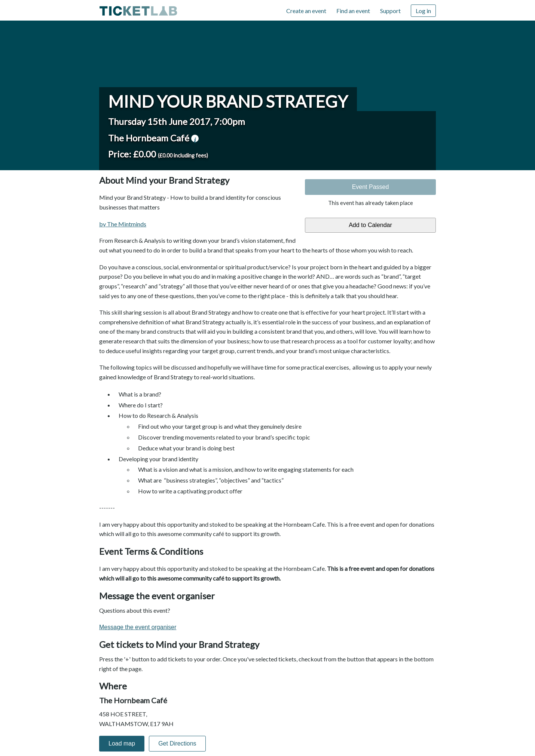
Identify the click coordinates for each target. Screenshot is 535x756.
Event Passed (371, 187)
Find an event (353, 11)
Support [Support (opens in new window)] (390, 11)
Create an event (306, 11)
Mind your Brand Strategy (228, 101)
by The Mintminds (123, 224)
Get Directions (177, 743)
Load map (122, 743)
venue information (195, 138)
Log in (423, 11)
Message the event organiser (138, 627)
